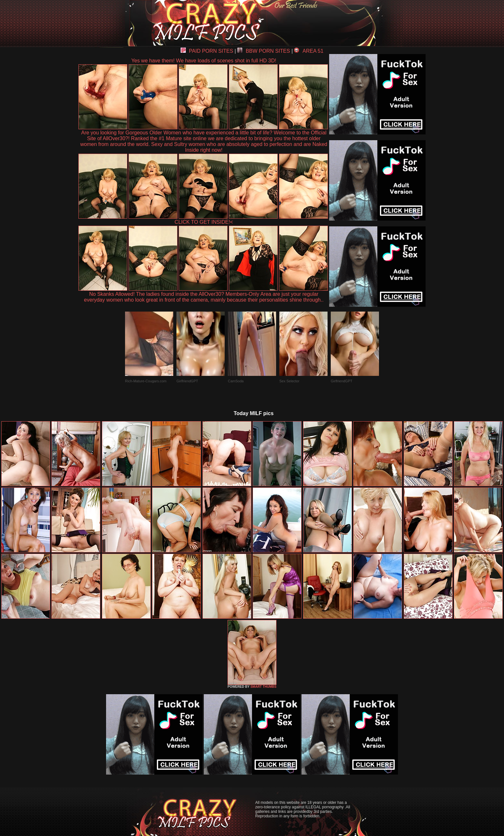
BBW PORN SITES (264, 51)
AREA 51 (309, 51)
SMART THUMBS (263, 687)
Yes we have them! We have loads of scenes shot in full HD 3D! (204, 61)
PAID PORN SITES (207, 51)
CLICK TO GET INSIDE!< (204, 222)
